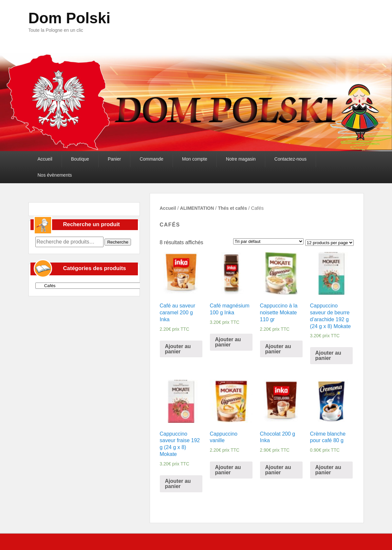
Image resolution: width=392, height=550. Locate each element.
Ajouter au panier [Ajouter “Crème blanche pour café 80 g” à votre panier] (328, 470)
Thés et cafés (233, 208)
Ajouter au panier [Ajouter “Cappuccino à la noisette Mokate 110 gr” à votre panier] (278, 349)
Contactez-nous (290, 159)
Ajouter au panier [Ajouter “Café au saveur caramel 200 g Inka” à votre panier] (178, 349)
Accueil (45, 159)
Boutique (80, 159)
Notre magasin (241, 159)
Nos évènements (55, 175)
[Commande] (268, 241)
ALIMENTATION (197, 208)
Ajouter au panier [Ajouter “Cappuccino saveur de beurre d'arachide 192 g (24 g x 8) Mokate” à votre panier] (328, 355)
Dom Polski (70, 18)
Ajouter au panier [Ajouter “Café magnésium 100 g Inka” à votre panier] (228, 342)
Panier (114, 159)
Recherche (118, 242)
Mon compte (195, 159)
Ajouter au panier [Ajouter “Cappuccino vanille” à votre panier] (228, 470)
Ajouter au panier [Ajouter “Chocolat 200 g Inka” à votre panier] (278, 470)
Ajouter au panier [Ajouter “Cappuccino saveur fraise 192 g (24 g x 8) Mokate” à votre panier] (178, 484)
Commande (151, 159)
